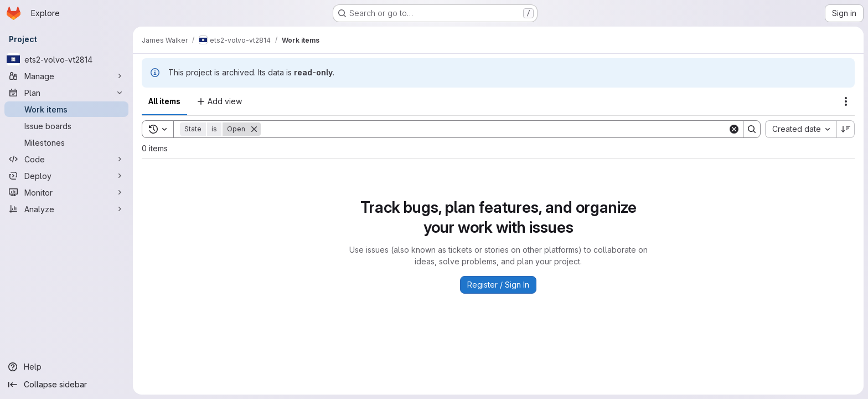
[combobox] (801, 129)
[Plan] (66, 93)
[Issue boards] (66, 126)
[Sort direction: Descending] (846, 129)
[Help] (66, 367)
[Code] (66, 159)
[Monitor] (66, 192)
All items (164, 101)
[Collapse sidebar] (66, 385)
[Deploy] (66, 176)
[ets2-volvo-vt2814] (66, 59)
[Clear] (734, 129)
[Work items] (66, 109)
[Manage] (66, 76)
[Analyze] (66, 209)
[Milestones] (66, 142)
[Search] (494, 129)
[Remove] (254, 129)
